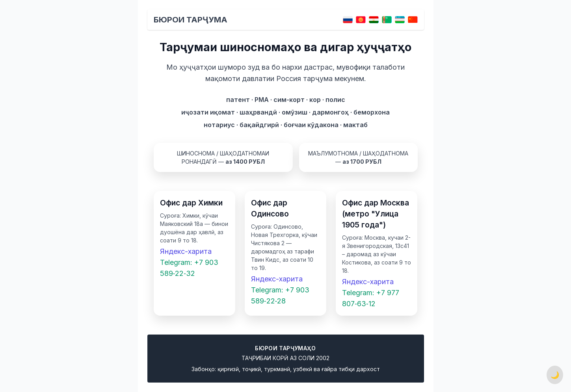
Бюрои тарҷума (191, 20)
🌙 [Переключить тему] (555, 375)
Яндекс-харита (186, 251)
